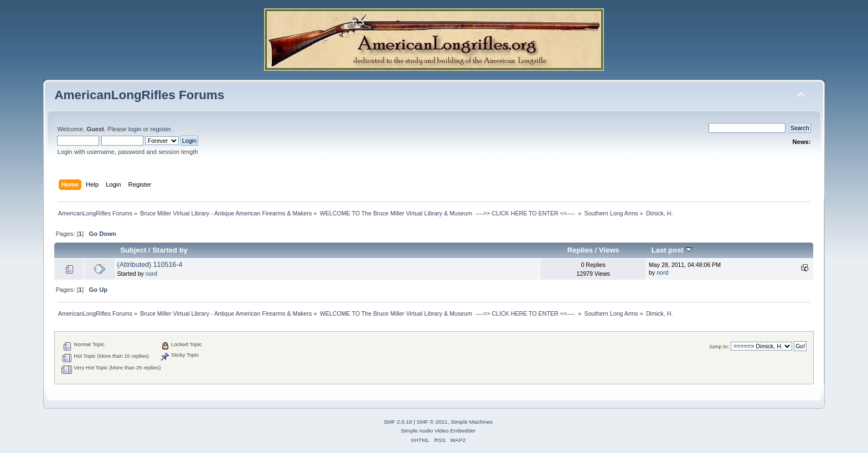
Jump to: (719, 346)
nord (151, 274)
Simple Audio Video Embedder (438, 431)
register (161, 129)
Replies (580, 250)
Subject (133, 250)
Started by (170, 250)
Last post (672, 250)
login (135, 129)
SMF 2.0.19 (398, 422)
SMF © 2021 (432, 422)
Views (609, 250)
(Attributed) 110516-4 (150, 265)
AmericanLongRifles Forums (139, 95)
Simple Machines (472, 422)
